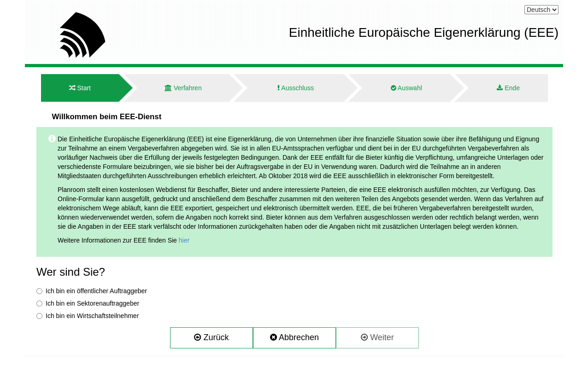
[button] (212, 338)
